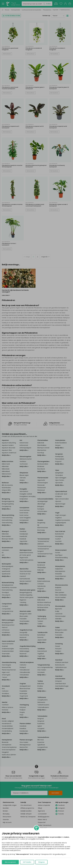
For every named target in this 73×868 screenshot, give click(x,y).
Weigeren (41, 862)
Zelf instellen (27, 862)
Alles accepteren (10, 862)
